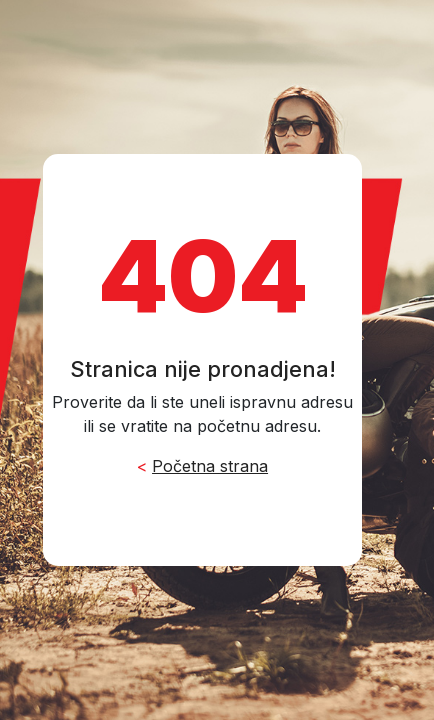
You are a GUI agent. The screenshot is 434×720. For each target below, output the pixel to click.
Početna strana (210, 466)
